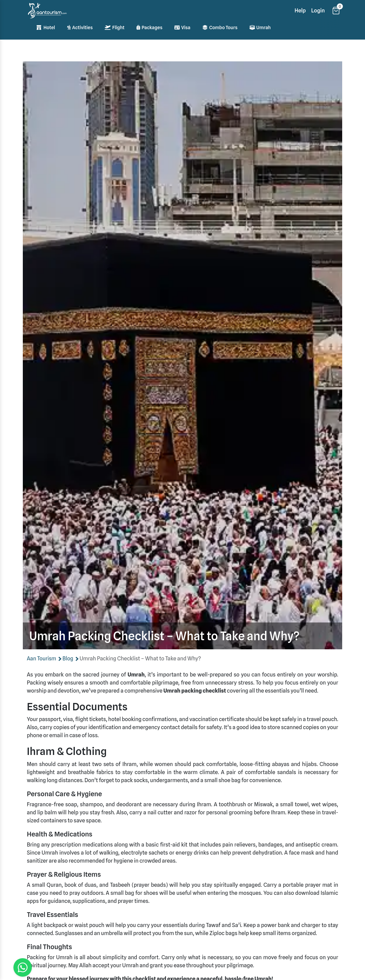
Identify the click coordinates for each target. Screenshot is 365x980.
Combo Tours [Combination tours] (220, 28)
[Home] (47, 11)
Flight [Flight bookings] (115, 28)
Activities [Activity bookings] (80, 28)
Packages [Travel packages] (149, 28)
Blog (68, 659)
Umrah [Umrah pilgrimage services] (260, 28)
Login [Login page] (318, 11)
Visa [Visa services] (182, 28)
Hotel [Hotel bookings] (46, 28)
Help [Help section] (300, 11)
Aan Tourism (42, 659)
